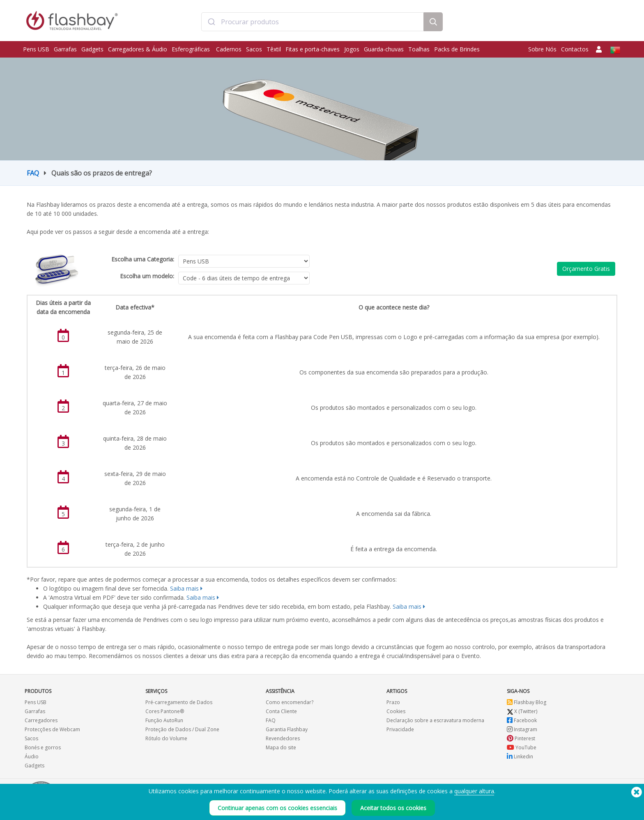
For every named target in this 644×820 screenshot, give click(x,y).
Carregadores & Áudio (138, 49)
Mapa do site (281, 747)
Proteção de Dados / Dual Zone (182, 729)
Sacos (254, 49)
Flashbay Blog (527, 702)
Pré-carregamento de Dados (179, 702)
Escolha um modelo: (147, 276)
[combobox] (312, 22)
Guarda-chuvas (384, 49)
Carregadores (41, 720)
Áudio (32, 756)
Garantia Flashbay (287, 729)
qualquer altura (474, 791)
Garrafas (65, 49)
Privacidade (400, 729)
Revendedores (283, 738)
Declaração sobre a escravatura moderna (435, 720)
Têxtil (274, 49)
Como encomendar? (290, 702)
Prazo (393, 702)
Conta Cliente (281, 711)
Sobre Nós (542, 49)
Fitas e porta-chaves (313, 49)
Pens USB (36, 49)
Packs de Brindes (457, 49)
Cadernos (229, 49)
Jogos (352, 49)
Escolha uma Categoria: (143, 259)
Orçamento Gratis (586, 269)
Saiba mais (184, 588)
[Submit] (211, 22)
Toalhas (419, 49)
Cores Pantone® (165, 711)
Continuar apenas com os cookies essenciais (277, 808)
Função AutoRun (164, 720)
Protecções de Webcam (52, 729)
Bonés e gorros (43, 747)
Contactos (575, 49)
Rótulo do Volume (166, 738)
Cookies (396, 711)
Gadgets (92, 49)
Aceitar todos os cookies (393, 808)
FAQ (33, 173)
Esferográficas (192, 49)
